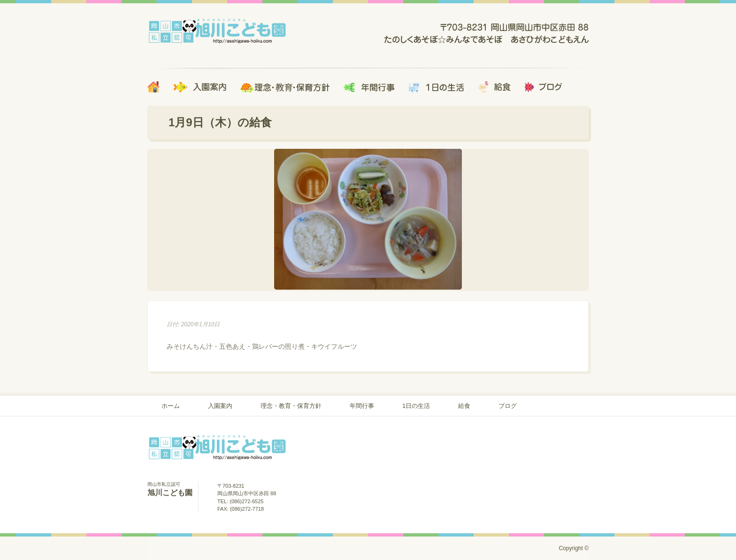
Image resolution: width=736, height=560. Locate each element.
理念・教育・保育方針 (291, 406)
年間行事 (362, 406)
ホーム (171, 406)
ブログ (508, 406)
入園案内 (220, 406)
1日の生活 (416, 406)
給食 (464, 406)
